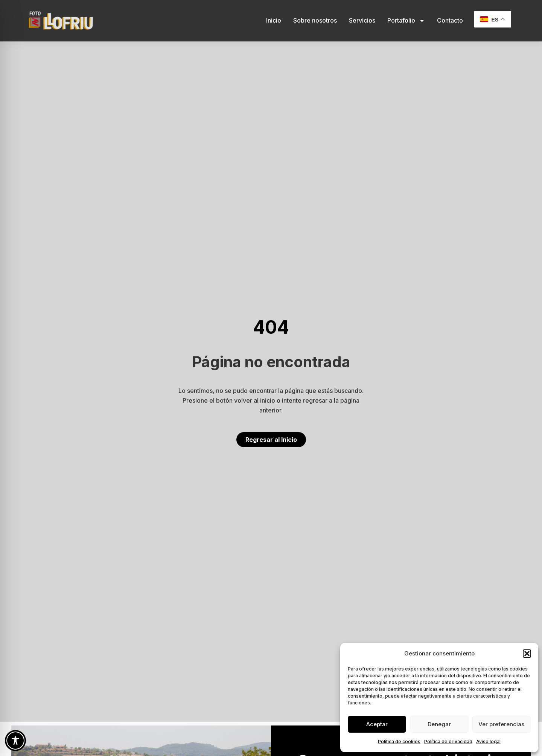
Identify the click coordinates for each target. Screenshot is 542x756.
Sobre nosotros (315, 20)
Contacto (450, 20)
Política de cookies (399, 741)
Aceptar (377, 724)
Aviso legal (488, 741)
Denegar (439, 724)
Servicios (362, 20)
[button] (527, 654)
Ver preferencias (501, 724)
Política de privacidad (448, 741)
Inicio (274, 20)
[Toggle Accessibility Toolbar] (15, 741)
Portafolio (406, 21)
